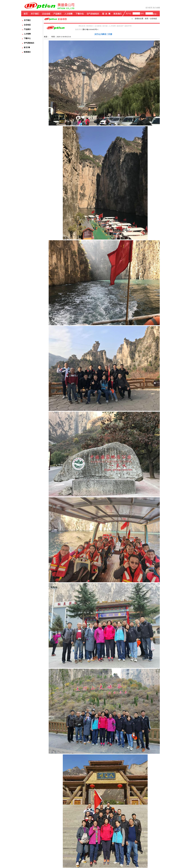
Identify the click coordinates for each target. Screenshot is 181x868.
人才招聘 (27, 34)
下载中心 (27, 38)
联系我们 (27, 52)
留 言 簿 (27, 47)
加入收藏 (156, 8)
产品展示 (27, 29)
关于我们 (27, 20)
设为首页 (149, 8)
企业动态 (27, 25)
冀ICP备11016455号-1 (90, 29)
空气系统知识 (29, 43)
